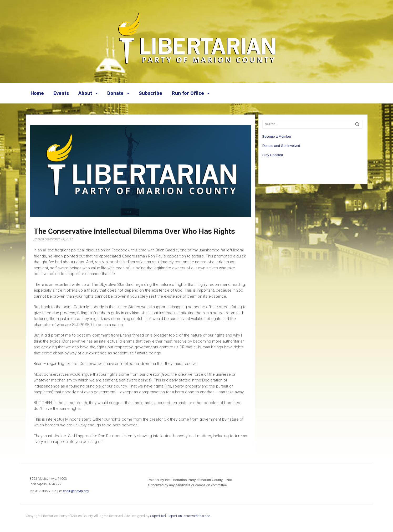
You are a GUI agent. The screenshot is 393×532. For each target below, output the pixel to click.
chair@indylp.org (76, 491)
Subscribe (150, 93)
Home (37, 93)
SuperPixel (158, 516)
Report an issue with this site (189, 516)
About (85, 93)
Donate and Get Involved (281, 146)
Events (61, 93)
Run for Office (188, 93)
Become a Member (277, 136)
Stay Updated (273, 155)
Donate (115, 93)
